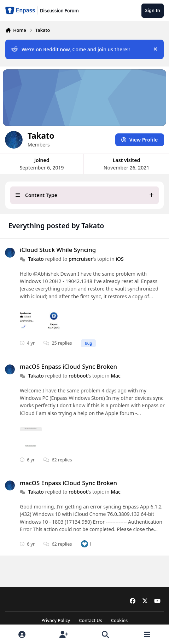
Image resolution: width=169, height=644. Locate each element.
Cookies (119, 620)
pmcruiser (81, 258)
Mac (116, 375)
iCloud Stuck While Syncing (58, 250)
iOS (120, 258)
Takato (36, 258)
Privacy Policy (56, 620)
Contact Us (90, 620)
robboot (78, 375)
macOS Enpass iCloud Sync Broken (68, 366)
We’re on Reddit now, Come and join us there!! (71, 49)
